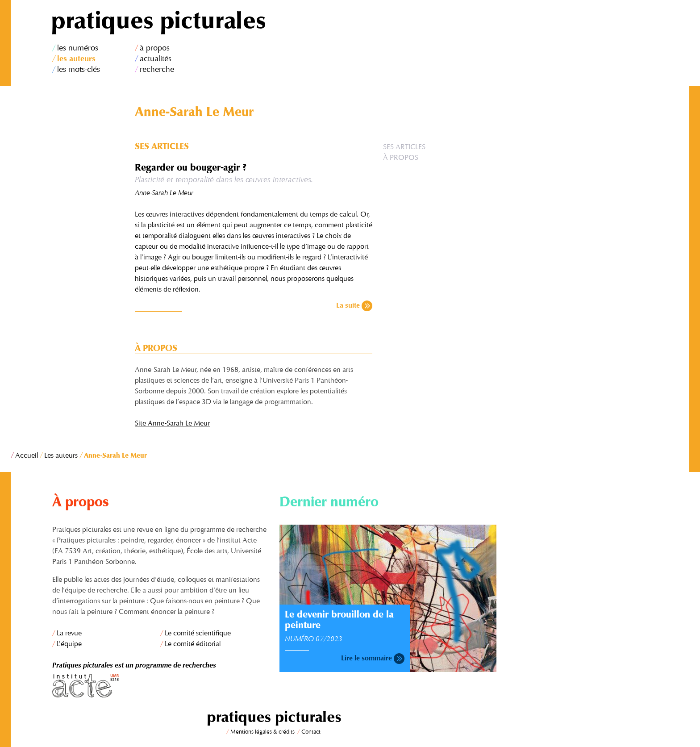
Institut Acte (161, 686)
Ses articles (404, 147)
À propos (401, 158)
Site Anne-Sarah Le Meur (172, 424)
